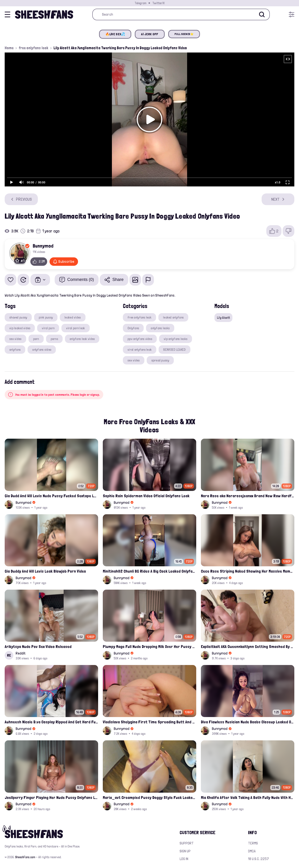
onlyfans (15, 350)
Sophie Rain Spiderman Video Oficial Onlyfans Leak (146, 496)
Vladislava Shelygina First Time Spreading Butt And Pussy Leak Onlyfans (149, 722)
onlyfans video (42, 350)
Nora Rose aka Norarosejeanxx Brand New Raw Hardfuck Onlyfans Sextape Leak (248, 496)
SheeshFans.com (25, 857)
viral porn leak (75, 328)
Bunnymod (43, 246)
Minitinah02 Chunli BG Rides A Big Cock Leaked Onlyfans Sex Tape (149, 571)
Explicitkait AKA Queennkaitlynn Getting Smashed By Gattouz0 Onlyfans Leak (248, 646)
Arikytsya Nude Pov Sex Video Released (38, 646)
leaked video (73, 317)
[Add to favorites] (11, 280)
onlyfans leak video (82, 339)
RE (9, 655)
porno (54, 339)
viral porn (48, 328)
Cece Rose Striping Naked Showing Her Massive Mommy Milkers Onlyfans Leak (248, 571)
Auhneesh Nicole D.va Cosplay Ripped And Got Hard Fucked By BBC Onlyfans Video (51, 722)
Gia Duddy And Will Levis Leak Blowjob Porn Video (45, 571)
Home (9, 48)
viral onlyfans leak (140, 350)
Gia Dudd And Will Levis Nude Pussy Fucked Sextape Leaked (51, 496)
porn (36, 339)
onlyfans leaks (160, 328)
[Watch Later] (23, 280)
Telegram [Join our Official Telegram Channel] (140, 3)
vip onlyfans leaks (176, 339)
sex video (15, 339)
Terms (253, 843)
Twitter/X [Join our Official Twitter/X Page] (158, 3)
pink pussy (46, 317)
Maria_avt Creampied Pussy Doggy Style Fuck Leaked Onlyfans (149, 797)
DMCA (252, 851)
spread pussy (160, 360)
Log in (184, 859)
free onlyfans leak (34, 48)
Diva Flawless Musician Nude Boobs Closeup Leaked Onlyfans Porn (248, 722)
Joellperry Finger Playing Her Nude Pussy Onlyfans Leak (51, 797)
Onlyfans (133, 328)
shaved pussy (18, 317)
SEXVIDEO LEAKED (174, 350)
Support (187, 843)
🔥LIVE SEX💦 (115, 34)
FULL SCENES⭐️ (184, 34)
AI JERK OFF (150, 34)
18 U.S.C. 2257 (258, 859)
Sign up (185, 851)
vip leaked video (20, 328)
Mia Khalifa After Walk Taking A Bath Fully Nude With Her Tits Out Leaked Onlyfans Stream (248, 797)
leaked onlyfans (173, 317)
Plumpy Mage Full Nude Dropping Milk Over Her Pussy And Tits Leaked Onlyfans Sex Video (149, 646)
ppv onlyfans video (140, 339)
